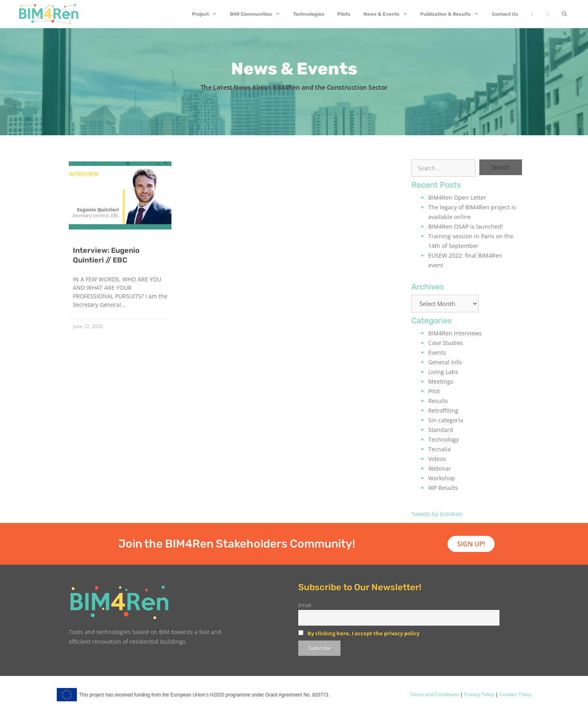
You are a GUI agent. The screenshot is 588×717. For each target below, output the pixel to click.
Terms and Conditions (434, 694)
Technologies (309, 14)
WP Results (443, 488)
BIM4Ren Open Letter (457, 197)
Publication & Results (453, 14)
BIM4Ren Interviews (455, 333)
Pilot (434, 391)
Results (438, 401)
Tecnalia (439, 449)
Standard (441, 430)
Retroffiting (443, 410)
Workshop (442, 478)
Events (437, 352)
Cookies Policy (515, 694)
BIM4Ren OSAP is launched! (466, 226)
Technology (444, 439)
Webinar (440, 468)
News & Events (389, 14)
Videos (437, 459)
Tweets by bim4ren (437, 514)
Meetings (441, 381)
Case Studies (446, 343)
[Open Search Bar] (564, 14)
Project (208, 14)
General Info (445, 362)
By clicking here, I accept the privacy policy (363, 633)
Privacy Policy (479, 694)
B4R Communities (258, 14)
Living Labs (443, 372)
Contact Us (505, 14)
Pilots (344, 14)
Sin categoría (446, 420)
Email (305, 605)
